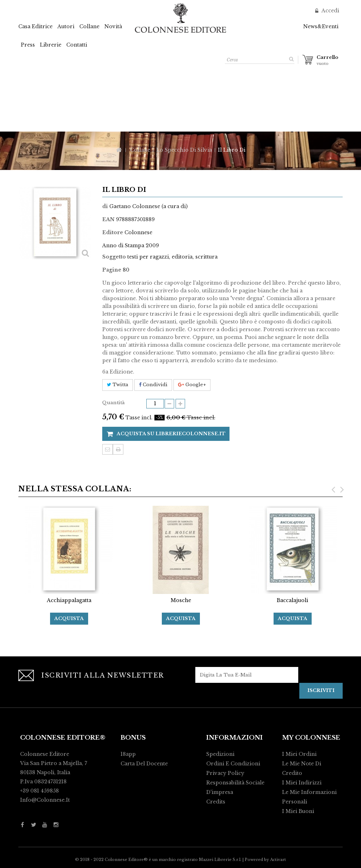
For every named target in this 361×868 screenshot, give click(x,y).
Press (28, 45)
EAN (108, 219)
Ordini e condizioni (233, 764)
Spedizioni (220, 754)
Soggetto (114, 257)
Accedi (330, 11)
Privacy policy (225, 773)
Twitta (118, 385)
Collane (89, 26)
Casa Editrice (35, 26)
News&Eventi (321, 26)
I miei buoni (298, 811)
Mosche (181, 600)
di (105, 206)
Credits (216, 802)
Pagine (112, 270)
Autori (66, 26)
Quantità (114, 403)
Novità (113, 26)
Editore (113, 232)
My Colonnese (311, 738)
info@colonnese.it (45, 800)
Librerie (51, 45)
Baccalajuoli (292, 600)
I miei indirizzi (302, 783)
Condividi (153, 385)
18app (128, 754)
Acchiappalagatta (69, 600)
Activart (278, 860)
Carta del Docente (144, 764)
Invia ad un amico (108, 449)
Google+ (192, 385)
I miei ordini (299, 754)
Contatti (77, 45)
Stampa (118, 449)
